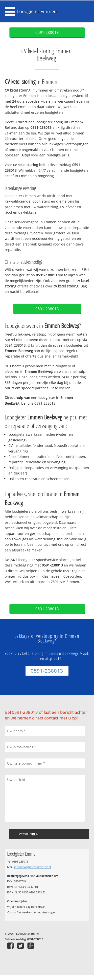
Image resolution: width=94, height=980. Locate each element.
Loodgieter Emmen (37, 11)
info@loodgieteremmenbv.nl (33, 867)
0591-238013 (47, 32)
